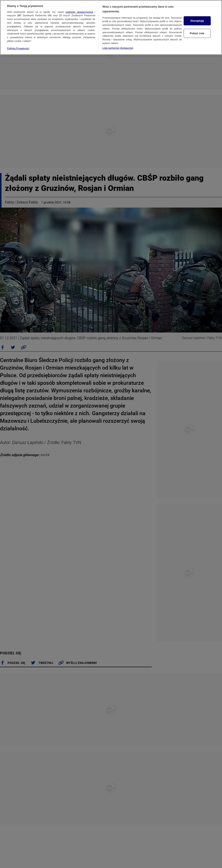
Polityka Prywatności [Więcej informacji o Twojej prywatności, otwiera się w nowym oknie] (18, 48)
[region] (111, 27)
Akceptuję (197, 21)
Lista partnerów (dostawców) (118, 48)
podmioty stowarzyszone (79, 12)
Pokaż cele (197, 33)
